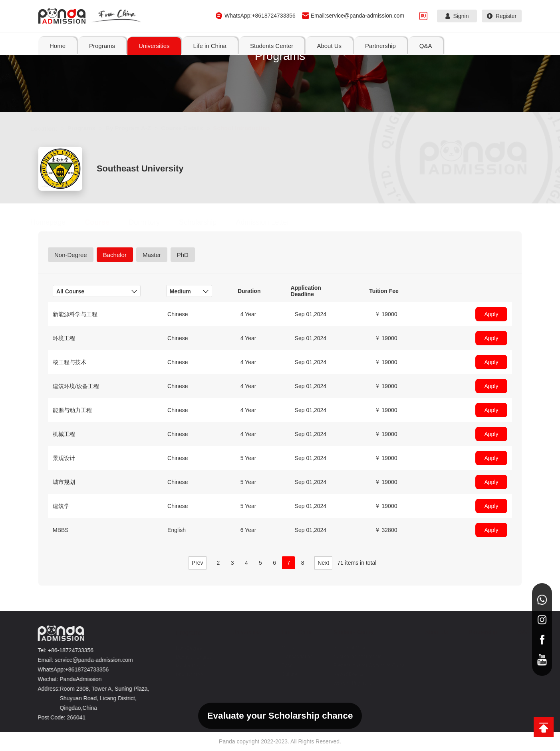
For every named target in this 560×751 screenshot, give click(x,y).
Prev (198, 563)
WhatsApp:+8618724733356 (260, 16)
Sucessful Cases (347, 648)
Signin (457, 16)
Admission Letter (270, 222)
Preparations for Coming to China (364, 665)
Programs (89, 128)
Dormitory (152, 222)
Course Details (190, 128)
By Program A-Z (136, 128)
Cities (283, 648)
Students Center (349, 632)
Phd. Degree (185, 675)
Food (283, 665)
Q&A (519, 632)
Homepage (56, 222)
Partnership (479, 632)
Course (105, 222)
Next (323, 563)
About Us (432, 632)
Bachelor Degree (189, 657)
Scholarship (206, 222)
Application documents (353, 657)
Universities (242, 632)
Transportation (293, 657)
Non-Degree (184, 648)
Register (502, 16)
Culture (285, 674)
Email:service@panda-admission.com (357, 16)
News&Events (344, 674)
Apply (491, 314)
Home (58, 46)
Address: (46, 689)
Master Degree (187, 666)
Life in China (293, 632)
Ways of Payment (348, 683)
